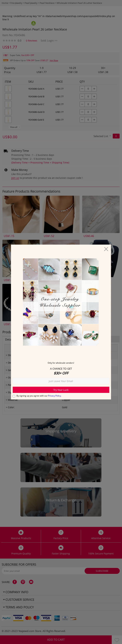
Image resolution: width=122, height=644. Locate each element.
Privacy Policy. (55, 396)
